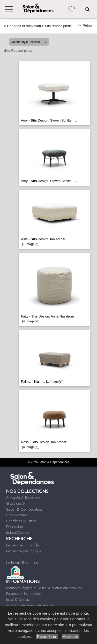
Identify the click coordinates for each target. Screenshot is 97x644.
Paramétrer (47, 636)
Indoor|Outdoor (18, 533)
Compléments (17, 515)
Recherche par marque (24, 551)
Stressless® (15, 503)
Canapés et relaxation (24, 26)
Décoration (14, 527)
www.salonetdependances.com (30, 605)
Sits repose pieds (58, 26)
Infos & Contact (18, 599)
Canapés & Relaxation (23, 498)
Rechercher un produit (23, 545)
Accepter (70, 636)
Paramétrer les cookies (24, 594)
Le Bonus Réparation (22, 563)
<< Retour (85, 25)
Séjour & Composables (24, 509)
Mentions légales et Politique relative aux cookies (44, 588)
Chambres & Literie (21, 521)
